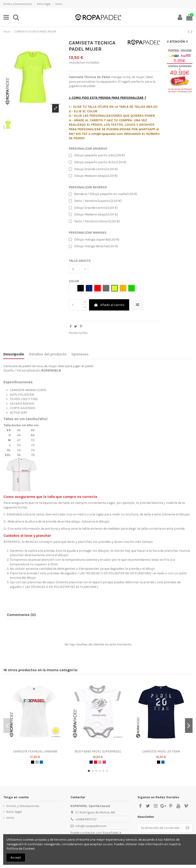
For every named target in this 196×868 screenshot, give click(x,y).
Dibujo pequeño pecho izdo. (97, 155)
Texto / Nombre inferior (94, 221)
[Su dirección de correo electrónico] (160, 828)
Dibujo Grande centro (93, 169)
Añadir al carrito (109, 305)
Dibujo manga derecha (94, 246)
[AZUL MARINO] (91, 762)
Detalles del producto (48, 354)
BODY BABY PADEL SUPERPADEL (98, 751)
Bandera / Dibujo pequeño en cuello (103, 194)
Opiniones (80, 354)
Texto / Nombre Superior (95, 201)
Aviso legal (44, 4)
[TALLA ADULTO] (78, 269)
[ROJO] (95, 762)
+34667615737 (86, 819)
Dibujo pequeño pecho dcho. (98, 162)
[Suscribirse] (188, 828)
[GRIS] (37, 762)
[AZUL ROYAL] (41, 762)
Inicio (59, 4)
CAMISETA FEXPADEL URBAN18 (35, 751)
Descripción (14, 354)
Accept (16, 858)
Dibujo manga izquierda (94, 240)
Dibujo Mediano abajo (93, 176)
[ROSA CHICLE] (104, 762)
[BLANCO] (28, 762)
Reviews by (78, 333)
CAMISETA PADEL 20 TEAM (161, 751)
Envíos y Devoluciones (18, 4)
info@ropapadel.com (91, 826)
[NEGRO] (33, 762)
